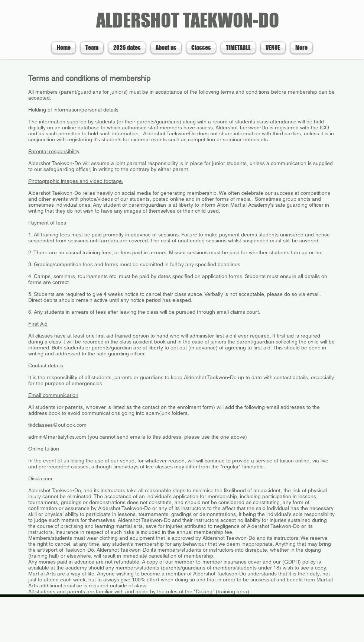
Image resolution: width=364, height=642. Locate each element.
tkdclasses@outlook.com (57, 425)
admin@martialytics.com (57, 437)
